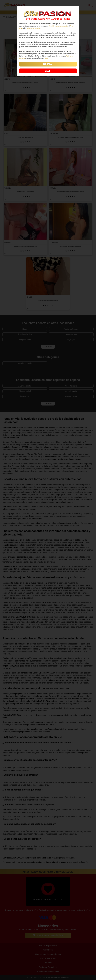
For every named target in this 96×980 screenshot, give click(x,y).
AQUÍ (46, 58)
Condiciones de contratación (58, 26)
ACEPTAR (48, 64)
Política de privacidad (33, 28)
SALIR (48, 71)
